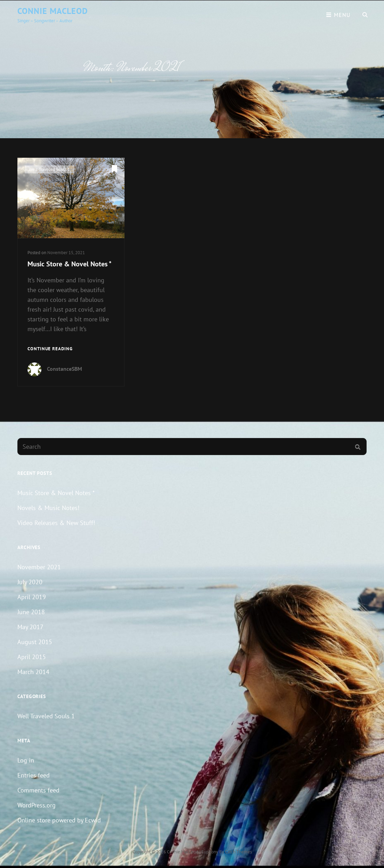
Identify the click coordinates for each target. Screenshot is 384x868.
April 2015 (32, 657)
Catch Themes (238, 852)
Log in (26, 760)
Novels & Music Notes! (48, 508)
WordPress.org (37, 805)
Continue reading (50, 349)
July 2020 (30, 582)
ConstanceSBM (65, 369)
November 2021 (39, 567)
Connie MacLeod (53, 11)
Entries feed (34, 775)
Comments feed (38, 790)
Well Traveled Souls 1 (49, 169)
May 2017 (30, 627)
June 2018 (31, 612)
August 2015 (35, 642)
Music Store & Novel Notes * (70, 264)
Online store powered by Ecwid (59, 820)
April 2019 (32, 597)
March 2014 (33, 672)
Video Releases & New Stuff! (56, 523)
